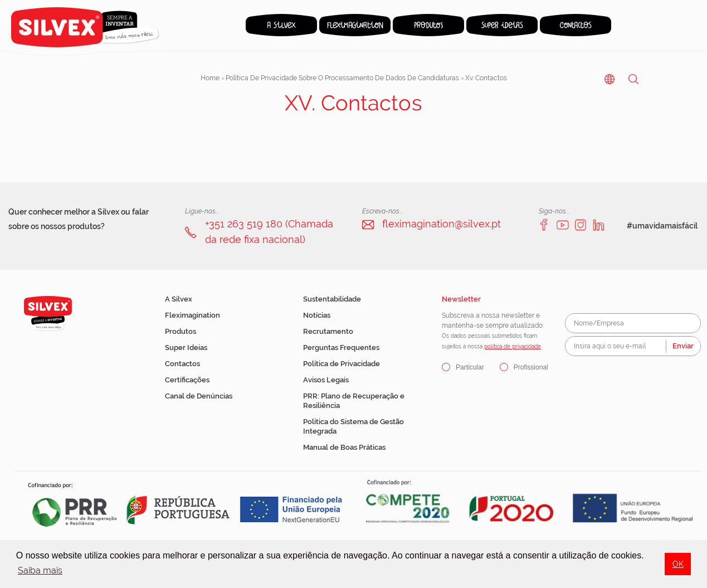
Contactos (182, 364)
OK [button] (678, 564)
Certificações (187, 380)
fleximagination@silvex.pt (442, 224)
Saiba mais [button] (40, 570)
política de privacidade (513, 346)
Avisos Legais (326, 380)
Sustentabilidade (332, 299)
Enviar (683, 346)
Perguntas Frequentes (341, 348)
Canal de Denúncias (199, 396)
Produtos (181, 331)
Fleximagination (192, 315)
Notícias (317, 315)
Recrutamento (328, 331)
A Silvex (179, 299)
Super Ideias (186, 348)
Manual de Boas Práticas (344, 447)
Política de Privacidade (342, 364)
